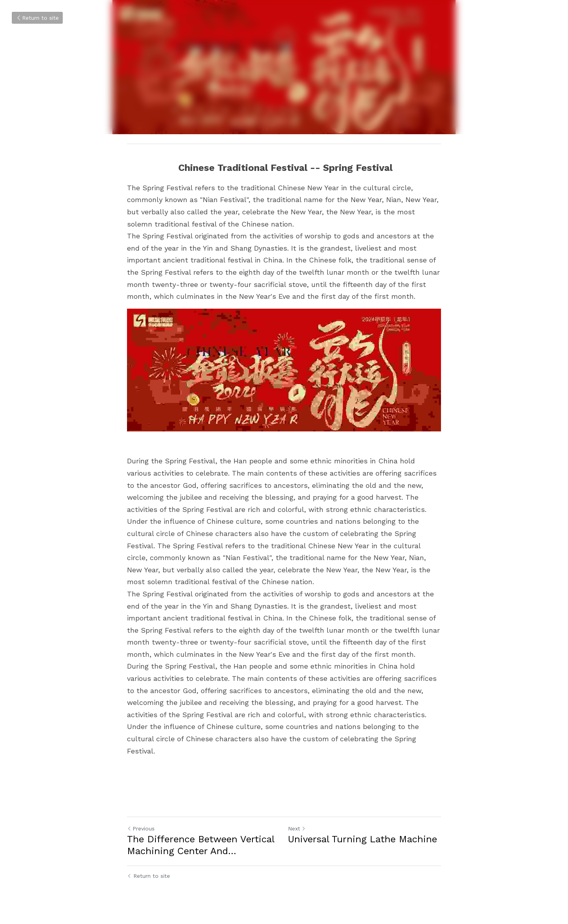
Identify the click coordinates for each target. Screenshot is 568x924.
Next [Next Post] (297, 828)
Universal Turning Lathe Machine (362, 839)
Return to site (37, 18)
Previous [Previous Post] (141, 828)
